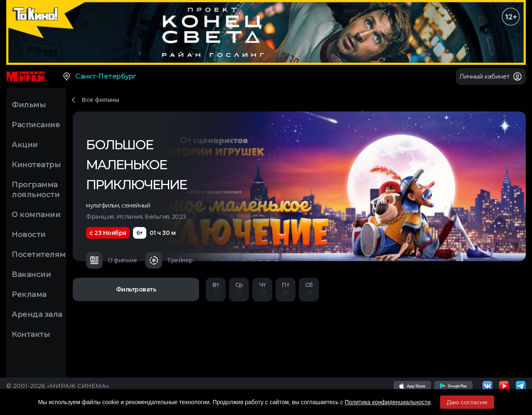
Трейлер (169, 260)
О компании (36, 215)
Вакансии (31, 274)
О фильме (111, 260)
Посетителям (39, 254)
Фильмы (29, 105)
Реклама (29, 294)
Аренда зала (37, 314)
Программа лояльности (36, 190)
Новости (29, 235)
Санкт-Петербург (99, 77)
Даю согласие (467, 402)
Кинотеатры (36, 165)
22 (239, 289)
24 (286, 289)
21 (216, 289)
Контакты (31, 334)
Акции (25, 145)
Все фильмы (100, 100)
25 (309, 289)
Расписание (36, 125)
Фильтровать (136, 289)
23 (262, 289)
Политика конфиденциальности (388, 402)
